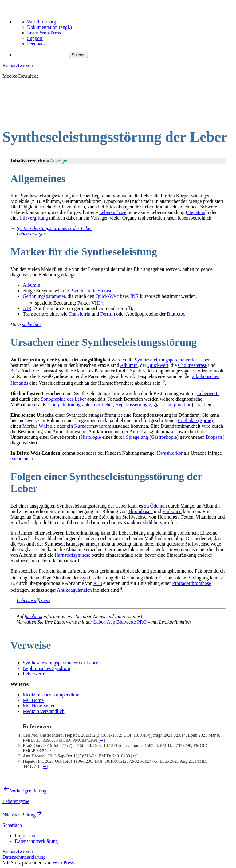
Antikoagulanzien (74, 590)
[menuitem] (124, 55)
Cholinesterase (192, 365)
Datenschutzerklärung (24, 857)
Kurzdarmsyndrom (93, 426)
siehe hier (31, 324)
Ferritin (108, 314)
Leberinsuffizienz (33, 600)
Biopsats (214, 437)
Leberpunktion (177, 405)
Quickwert (158, 365)
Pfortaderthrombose (192, 583)
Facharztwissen (18, 66)
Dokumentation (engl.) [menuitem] (49, 27)
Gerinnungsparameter (44, 296)
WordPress (63, 863)
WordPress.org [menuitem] (41, 22)
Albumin (31, 285)
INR (135, 296)
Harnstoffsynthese (73, 555)
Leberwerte (208, 393)
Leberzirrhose (113, 212)
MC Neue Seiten (39, 706)
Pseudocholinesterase (91, 291)
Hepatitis (196, 212)
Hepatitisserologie (133, 405)
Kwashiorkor (170, 453)
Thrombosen (140, 511)
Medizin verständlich (44, 711)
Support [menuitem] (35, 38)
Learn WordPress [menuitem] (44, 33)
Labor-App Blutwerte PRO (120, 622)
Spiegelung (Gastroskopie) (152, 437)
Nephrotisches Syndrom (46, 668)
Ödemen (159, 506)
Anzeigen (59, 161)
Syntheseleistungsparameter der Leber (172, 360)
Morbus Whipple (39, 426)
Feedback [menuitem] (36, 44)
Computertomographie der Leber (81, 405)
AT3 (27, 308)
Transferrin (79, 314)
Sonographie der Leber (63, 399)
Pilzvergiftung (34, 218)
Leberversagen (31, 234)
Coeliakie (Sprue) (195, 420)
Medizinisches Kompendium (51, 695)
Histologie (91, 437)
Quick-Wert (107, 296)
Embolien (172, 511)
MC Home (33, 700)
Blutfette (175, 314)
